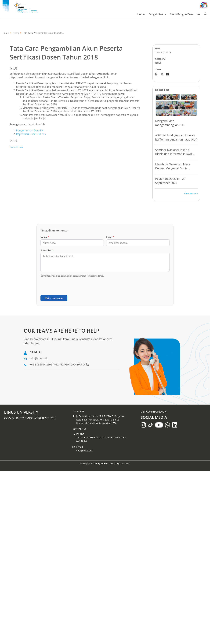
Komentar (47, 250)
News (16, 33)
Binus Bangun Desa (182, 14)
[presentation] (65, 286)
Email (110, 237)
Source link (16, 147)
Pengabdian (157, 14)
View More (191, 194)
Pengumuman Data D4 (30, 130)
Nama (45, 237)
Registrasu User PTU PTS (31, 134)
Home (141, 14)
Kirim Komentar (54, 298)
